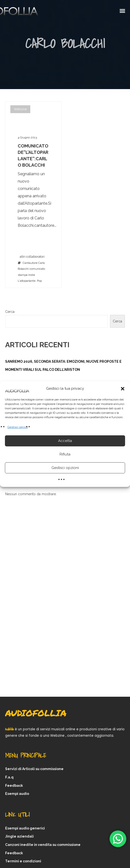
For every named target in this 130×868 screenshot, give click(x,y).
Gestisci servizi (18, 427)
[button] (123, 388)
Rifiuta (65, 454)
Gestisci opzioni (65, 468)
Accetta (65, 441)
